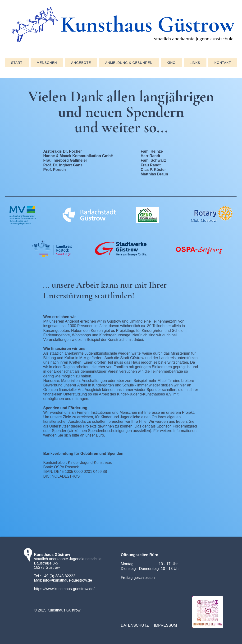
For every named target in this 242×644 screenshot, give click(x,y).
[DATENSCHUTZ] (135, 625)
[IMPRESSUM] (168, 625)
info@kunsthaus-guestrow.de (68, 580)
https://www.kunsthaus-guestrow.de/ (64, 589)
